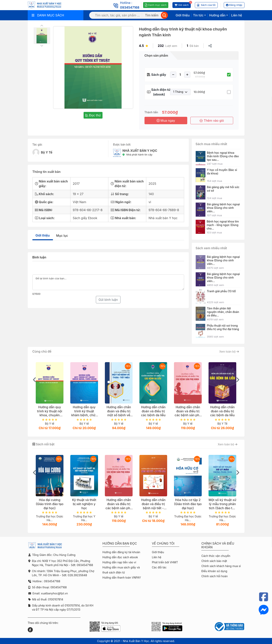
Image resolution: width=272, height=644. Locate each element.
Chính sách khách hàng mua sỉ (221, 566)
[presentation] (35, 380)
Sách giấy (159, 75)
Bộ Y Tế (47, 152)
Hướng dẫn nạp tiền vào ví (119, 562)
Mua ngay (166, 121)
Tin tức (198, 15)
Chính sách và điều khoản (218, 545)
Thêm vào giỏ (212, 121)
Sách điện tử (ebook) (159, 92)
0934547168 (130, 7)
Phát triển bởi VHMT (165, 562)
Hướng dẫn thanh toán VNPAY (122, 577)
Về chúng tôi (163, 544)
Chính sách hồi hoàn (214, 576)
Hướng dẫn (217, 15)
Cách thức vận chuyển (216, 556)
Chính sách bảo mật (214, 561)
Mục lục (62, 236)
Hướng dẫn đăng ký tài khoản (121, 552)
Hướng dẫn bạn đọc (120, 544)
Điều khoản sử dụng (214, 571)
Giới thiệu (183, 15)
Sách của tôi (206, 5)
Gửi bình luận (108, 300)
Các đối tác (159, 567)
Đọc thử (93, 115)
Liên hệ (237, 15)
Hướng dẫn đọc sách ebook (120, 557)
